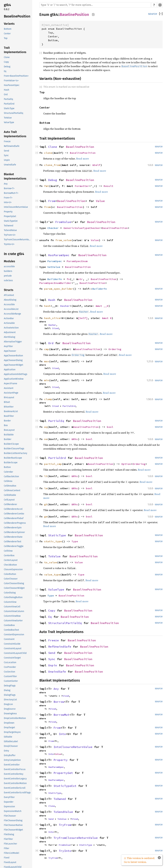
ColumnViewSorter (13, 621)
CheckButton (10, 565)
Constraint (9, 639)
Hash (7, 90)
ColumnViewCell (12, 607)
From (52, 201)
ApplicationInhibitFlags (16, 374)
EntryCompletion (12, 760)
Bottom (8, 29)
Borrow (59, 702)
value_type (52, 574)
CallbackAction (11, 476)
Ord (6, 94)
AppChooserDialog (13, 360)
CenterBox (9, 556)
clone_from (52, 165)
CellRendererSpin (13, 528)
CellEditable (10, 495)
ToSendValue (10, 230)
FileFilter (8, 839)
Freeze (7, 141)
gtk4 (7, 5)
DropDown (9, 723)
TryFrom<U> (10, 235)
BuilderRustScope (13, 458)
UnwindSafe (10, 165)
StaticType (9, 108)
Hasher (65, 306)
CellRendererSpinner (14, 532)
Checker (53, 228)
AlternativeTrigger (13, 342)
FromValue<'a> (11, 81)
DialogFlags (10, 695)
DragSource (10, 709)
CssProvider (10, 667)
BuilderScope (11, 463)
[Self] (83, 318)
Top (6, 38)
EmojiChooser (11, 746)
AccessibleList (11, 309)
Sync (6, 155)
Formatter (82, 186)
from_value (63, 240)
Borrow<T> (9, 188)
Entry (6, 751)
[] (161, 14)
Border (7, 421)
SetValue (54, 267)
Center (7, 34)
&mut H (107, 318)
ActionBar (9, 318)
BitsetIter (9, 407)
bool (110, 427)
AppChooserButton (13, 356)
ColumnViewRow (12, 616)
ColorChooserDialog (14, 583)
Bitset (7, 402)
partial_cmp (53, 464)
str (80, 279)
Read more (82, 159)
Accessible (9, 304)
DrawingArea (10, 714)
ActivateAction (11, 328)
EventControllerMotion (15, 783)
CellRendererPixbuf (14, 518)
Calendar (8, 472)
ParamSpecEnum (77, 261)
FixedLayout (10, 862)
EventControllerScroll (15, 788)
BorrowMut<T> (11, 193)
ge (46, 516)
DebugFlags (10, 686)
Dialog (7, 690)
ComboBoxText (11, 630)
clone (48, 153)
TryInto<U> (9, 244)
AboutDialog (10, 300)
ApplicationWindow (14, 379)
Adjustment (10, 332)
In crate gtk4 (14, 254)
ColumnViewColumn (14, 611)
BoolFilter (9, 416)
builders (8, 271)
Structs (9, 290)
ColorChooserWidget (14, 588)
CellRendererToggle (14, 546)
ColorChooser (11, 579)
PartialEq (8, 99)
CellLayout (9, 500)
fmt (47, 186)
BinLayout (9, 397)
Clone (7, 57)
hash (47, 306)
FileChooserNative (13, 825)
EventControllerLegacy (15, 779)
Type (75, 541)
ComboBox (9, 625)
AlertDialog (9, 337)
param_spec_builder (59, 289)
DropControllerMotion (15, 718)
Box (6, 425)
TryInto (65, 851)
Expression (9, 807)
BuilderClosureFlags (14, 449)
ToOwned (9, 226)
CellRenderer (10, 504)
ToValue (8, 118)
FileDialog (9, 834)
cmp (47, 349)
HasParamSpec (12, 85)
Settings (160, 5)
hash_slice (52, 318)
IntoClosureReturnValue (16, 207)
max (47, 361)
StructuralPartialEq (13, 113)
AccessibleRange (12, 314)
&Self (96, 165)
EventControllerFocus (15, 769)
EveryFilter (9, 797)
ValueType (9, 122)
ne (46, 439)
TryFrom (65, 825)
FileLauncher (10, 844)
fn (68, 279)
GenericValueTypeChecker (82, 228)
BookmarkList (11, 411)
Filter (7, 848)
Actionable (9, 323)
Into (62, 734)
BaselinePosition (17, 16)
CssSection (9, 672)
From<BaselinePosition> (16, 76)
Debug (7, 67)
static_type (53, 541)
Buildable (9, 435)
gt (46, 504)
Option (126, 464)
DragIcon (8, 704)
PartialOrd (9, 104)
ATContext (9, 295)
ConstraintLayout (13, 648)
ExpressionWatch (13, 811)
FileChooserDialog (13, 820)
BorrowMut (61, 715)
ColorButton (10, 574)
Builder (8, 439)
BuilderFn (55, 279)
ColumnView (10, 602)
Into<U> (8, 202)
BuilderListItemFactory (16, 453)
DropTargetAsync (12, 732)
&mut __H (102, 306)
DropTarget (9, 728)
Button (7, 467)
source (153, 14)
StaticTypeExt (11, 221)
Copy (6, 62)
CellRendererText (13, 542)
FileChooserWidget (13, 830)
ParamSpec (55, 261)
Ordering (115, 349)
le (46, 488)
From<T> (8, 198)
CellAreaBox (10, 486)
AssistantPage (11, 393)
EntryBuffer (10, 755)
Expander (9, 802)
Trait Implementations (15, 50)
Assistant (9, 388)
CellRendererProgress (15, 523)
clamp (48, 399)
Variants (9, 24)
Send (6, 151)
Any (6, 184)
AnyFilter (8, 346)
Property (8, 212)
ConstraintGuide (12, 644)
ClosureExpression (13, 569)
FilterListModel (11, 853)
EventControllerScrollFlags (17, 793)
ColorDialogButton (13, 597)
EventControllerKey (14, 774)
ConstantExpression (14, 635)
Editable (8, 737)
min (47, 380)
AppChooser (10, 351)
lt (46, 476)
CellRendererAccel (13, 509)
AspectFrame (11, 384)
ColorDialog (10, 593)
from (47, 207)
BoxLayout (9, 430)
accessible (9, 266)
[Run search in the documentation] (95, 5)
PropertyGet (10, 216)
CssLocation (10, 662)
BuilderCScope (11, 444)
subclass (8, 280)
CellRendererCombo (14, 514)
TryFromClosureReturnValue (18, 240)
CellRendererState (13, 537)
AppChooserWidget (13, 365)
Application (10, 370)
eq (46, 427)
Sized (55, 328)
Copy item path (93, 14)
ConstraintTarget (12, 658)
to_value (51, 562)
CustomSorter (11, 681)
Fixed (7, 858)
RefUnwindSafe (12, 146)
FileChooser (10, 816)
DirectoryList (10, 700)
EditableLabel (11, 741)
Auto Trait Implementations (15, 134)
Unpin (7, 160)
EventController (12, 765)
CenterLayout (11, 560)
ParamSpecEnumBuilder (55, 283)
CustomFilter (10, 676)
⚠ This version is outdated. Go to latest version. (139, 860)
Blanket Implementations (15, 176)
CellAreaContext (12, 490)
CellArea (8, 481)
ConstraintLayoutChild (15, 653)
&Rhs (75, 439)
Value (100, 201)
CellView (8, 551)
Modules (9, 261)
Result (108, 186)
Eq (5, 71)
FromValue (63, 222)
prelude (8, 276)
